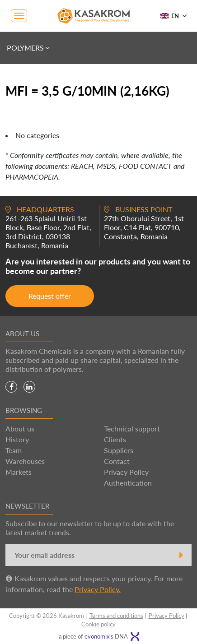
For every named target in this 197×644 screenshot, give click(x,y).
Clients (115, 439)
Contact (117, 461)
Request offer (50, 296)
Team (14, 450)
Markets (19, 472)
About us (20, 429)
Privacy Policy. (98, 589)
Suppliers (119, 450)
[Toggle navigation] (19, 16)
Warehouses (25, 461)
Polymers (29, 48)
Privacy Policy (126, 472)
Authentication (128, 483)
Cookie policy (98, 624)
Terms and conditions (116, 616)
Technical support (132, 429)
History (17, 439)
